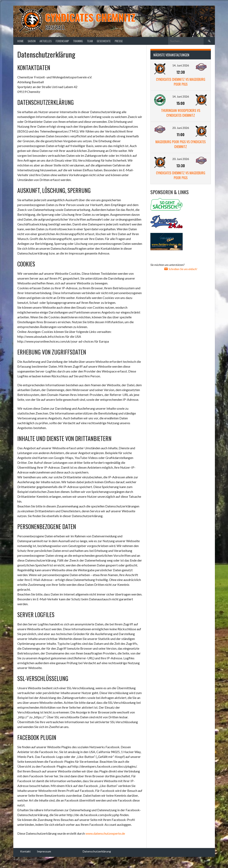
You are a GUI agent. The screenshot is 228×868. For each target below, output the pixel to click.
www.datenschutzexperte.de (105, 833)
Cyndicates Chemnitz (90, 17)
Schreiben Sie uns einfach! (181, 269)
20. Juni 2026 (181, 128)
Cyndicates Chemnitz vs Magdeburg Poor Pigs (181, 82)
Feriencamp (62, 41)
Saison (32, 41)
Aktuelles (46, 41)
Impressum (44, 851)
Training (78, 41)
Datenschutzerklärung (97, 851)
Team (90, 41)
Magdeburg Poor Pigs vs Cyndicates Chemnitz (181, 144)
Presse (119, 41)
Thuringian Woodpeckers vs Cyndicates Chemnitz (181, 113)
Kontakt (25, 851)
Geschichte (104, 41)
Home (20, 41)
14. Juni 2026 (181, 65)
